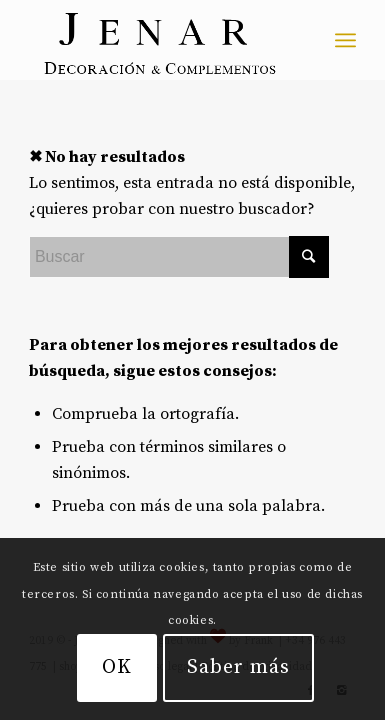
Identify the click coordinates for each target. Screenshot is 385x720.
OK (117, 667)
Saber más (238, 667)
